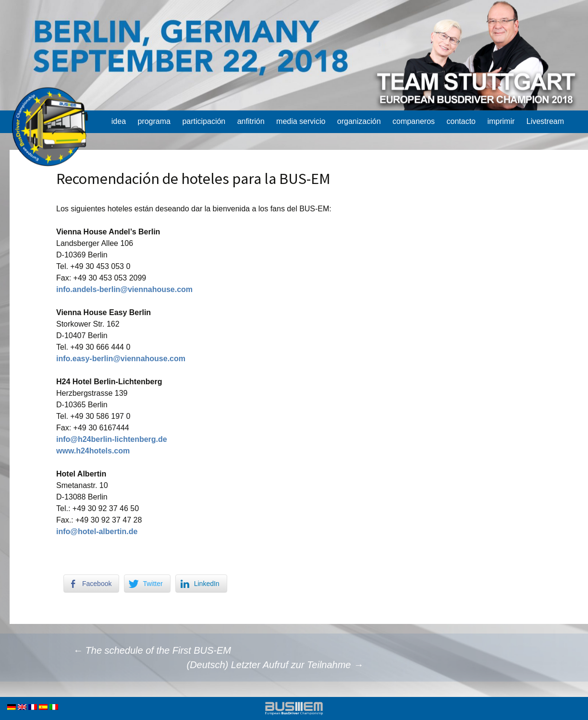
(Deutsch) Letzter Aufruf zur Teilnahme (275, 665)
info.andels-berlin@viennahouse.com (124, 289)
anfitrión (251, 121)
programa (154, 121)
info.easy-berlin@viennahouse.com (121, 359)
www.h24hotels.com (93, 451)
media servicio (301, 121)
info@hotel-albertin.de (97, 531)
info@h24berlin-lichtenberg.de (112, 439)
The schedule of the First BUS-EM (152, 650)
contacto (461, 121)
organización (359, 121)
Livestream (545, 121)
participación (204, 121)
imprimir (501, 121)
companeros (414, 121)
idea (119, 121)
